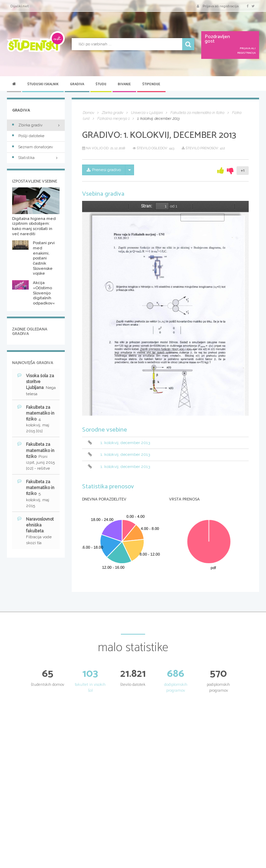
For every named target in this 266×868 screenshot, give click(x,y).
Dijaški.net (20, 6)
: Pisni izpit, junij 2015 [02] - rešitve (36, 456)
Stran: (147, 206)
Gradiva (77, 84)
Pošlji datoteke (28, 136)
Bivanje (124, 84)
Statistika (36, 158)
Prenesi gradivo (104, 170)
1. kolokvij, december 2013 (125, 443)
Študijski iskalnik (43, 84)
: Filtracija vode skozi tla (36, 531)
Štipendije (151, 84)
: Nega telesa (37, 384)
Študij (101, 84)
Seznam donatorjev (33, 147)
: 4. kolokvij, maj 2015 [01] (36, 419)
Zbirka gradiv (27, 125)
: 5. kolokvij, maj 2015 (36, 494)
